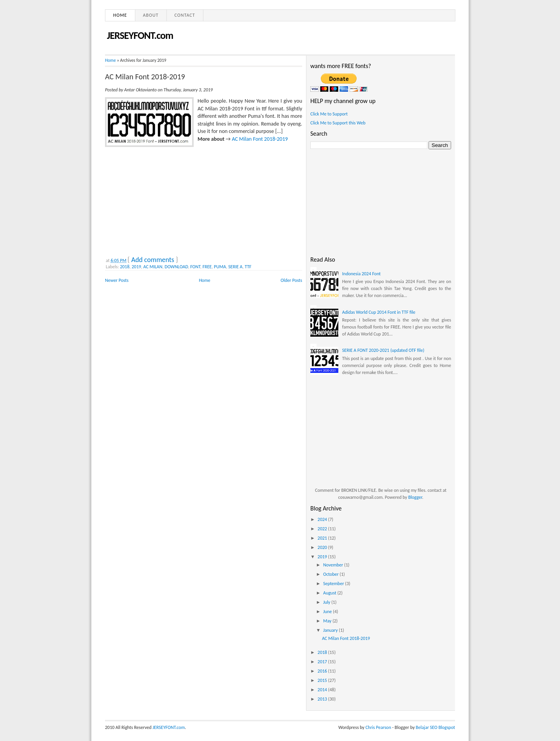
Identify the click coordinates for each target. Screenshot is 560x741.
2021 (323, 538)
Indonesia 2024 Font (361, 274)
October (331, 574)
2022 (323, 529)
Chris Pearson (378, 727)
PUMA (220, 267)
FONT (195, 267)
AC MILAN (153, 267)
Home (120, 15)
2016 (323, 671)
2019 (136, 267)
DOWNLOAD (176, 267)
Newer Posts (117, 280)
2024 (323, 519)
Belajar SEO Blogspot (435, 727)
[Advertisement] (163, 200)
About (151, 15)
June (328, 612)
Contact (185, 15)
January (331, 630)
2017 (323, 662)
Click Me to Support (329, 114)
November (334, 565)
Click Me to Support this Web (338, 123)
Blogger (415, 497)
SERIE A (235, 267)
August (330, 593)
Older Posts (291, 280)
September (334, 584)
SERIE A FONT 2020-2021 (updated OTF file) (383, 350)
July (327, 602)
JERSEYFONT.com (140, 35)
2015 (323, 680)
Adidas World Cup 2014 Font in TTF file (379, 312)
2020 (323, 547)
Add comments (152, 260)
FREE (207, 267)
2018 (124, 267)
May (328, 621)
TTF (248, 267)
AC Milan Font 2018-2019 (145, 77)
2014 (323, 690)
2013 (323, 699)
